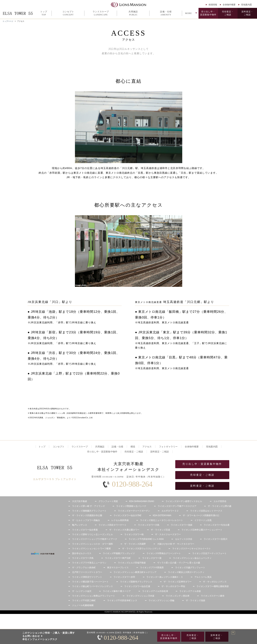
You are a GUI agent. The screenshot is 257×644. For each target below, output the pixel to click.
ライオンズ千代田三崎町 (84, 600)
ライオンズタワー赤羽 (124, 577)
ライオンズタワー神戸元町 (118, 558)
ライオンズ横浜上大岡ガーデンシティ (186, 572)
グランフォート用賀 (108, 501)
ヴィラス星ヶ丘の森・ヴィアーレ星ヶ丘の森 (179, 563)
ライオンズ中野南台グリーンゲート (164, 553)
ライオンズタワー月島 (83, 558)
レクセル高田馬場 (120, 520)
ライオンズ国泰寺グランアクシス (136, 582)
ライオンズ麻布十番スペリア (117, 591)
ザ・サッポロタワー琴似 (173, 586)
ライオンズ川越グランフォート (190, 568)
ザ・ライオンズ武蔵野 (135, 544)
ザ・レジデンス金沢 (82, 591)
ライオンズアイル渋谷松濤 (155, 591)
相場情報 (213, 5)
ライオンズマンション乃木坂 (140, 596)
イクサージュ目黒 (203, 520)
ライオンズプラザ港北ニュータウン (89, 563)
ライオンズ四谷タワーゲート (112, 525)
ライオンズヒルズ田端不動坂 (132, 563)
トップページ (8, 21)
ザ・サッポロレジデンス (215, 582)
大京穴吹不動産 (80, 501)
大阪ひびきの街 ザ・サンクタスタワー (176, 544)
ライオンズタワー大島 (149, 525)
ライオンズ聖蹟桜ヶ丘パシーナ (131, 506)
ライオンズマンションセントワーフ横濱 (91, 549)
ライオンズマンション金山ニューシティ (192, 558)
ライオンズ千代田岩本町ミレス (122, 600)
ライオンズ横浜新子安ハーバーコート (90, 582)
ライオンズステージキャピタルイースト (192, 549)
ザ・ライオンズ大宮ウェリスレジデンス (141, 549)
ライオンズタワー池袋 (182, 525)
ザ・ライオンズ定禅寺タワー (178, 582)
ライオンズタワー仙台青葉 (85, 530)
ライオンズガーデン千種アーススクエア (177, 506)
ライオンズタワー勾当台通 (217, 525)
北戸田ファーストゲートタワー (87, 572)
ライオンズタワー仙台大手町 (128, 515)
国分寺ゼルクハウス (82, 553)
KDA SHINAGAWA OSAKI (142, 501)
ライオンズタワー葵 (152, 558)
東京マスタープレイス (118, 568)
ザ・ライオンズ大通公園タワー (124, 530)
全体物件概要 (229, 5)
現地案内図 (246, 5)
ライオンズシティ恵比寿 (178, 596)
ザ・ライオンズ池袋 (195, 600)
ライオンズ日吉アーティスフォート (209, 553)
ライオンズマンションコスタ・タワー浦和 (92, 544)
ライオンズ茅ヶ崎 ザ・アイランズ (88, 506)
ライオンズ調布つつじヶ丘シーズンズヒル (92, 534)
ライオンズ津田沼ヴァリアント (87, 577)
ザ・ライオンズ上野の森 (220, 506)
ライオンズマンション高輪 (161, 600)
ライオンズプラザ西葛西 (152, 568)
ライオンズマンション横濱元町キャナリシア (135, 572)
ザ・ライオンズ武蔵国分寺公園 (87, 515)
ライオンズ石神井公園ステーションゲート (202, 530)
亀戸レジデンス (80, 525)
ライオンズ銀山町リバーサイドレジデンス (92, 586)
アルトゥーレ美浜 (203, 577)
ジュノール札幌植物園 (83, 605)
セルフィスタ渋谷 (184, 539)
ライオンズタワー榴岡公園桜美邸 (213, 586)
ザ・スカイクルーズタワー (168, 534)
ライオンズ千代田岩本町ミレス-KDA (146, 539)
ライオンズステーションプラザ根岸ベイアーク (95, 539)
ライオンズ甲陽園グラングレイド (119, 553)
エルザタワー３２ (170, 511)
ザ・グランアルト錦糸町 (84, 568)
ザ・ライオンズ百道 (160, 530)
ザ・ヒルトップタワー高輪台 (86, 520)
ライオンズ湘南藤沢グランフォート (89, 511)
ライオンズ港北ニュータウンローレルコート (161, 520)
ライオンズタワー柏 (134, 534)
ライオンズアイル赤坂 (190, 591)
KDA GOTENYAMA (162, 515)
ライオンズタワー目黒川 (216, 539)
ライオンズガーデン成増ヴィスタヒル (184, 501)
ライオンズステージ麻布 (213, 596)
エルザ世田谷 (220, 501)
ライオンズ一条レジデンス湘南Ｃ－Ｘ (165, 577)
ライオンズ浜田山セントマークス (206, 511)
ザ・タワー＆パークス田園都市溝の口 (201, 515)
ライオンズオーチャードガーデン (134, 511)
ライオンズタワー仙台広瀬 (137, 586)
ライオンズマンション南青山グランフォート (94, 596)
